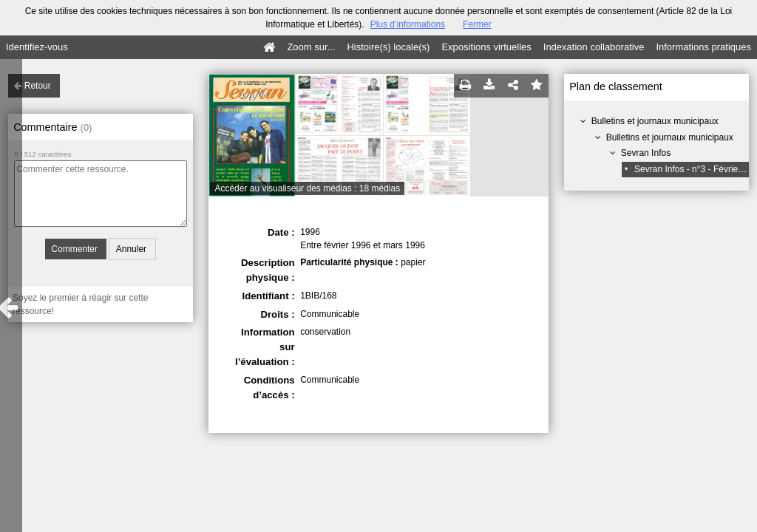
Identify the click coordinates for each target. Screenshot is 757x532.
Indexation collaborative (594, 47)
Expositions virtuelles (486, 47)
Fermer (477, 24)
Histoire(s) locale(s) (388, 47)
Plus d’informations (408, 24)
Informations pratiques (703, 47)
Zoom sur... (311, 47)
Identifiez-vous (37, 47)
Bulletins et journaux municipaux (655, 121)
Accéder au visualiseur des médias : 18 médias (307, 188)
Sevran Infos (646, 153)
